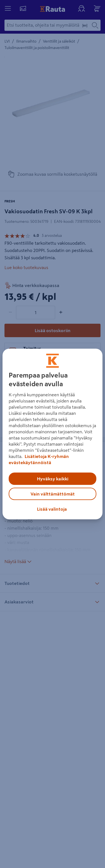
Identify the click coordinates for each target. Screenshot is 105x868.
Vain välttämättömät (53, 494)
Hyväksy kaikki (53, 479)
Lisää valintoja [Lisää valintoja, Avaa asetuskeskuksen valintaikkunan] (52, 509)
